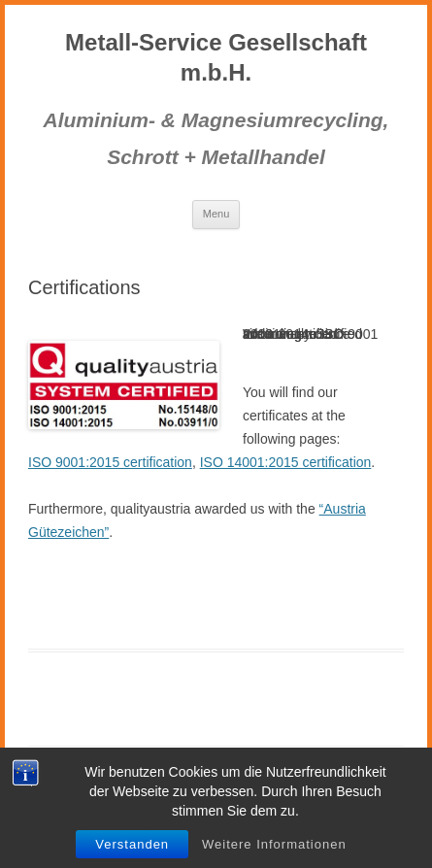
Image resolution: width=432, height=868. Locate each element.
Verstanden (132, 844)
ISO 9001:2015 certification (110, 462)
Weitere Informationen (274, 844)
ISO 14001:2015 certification (286, 462)
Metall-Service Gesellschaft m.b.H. (216, 57)
